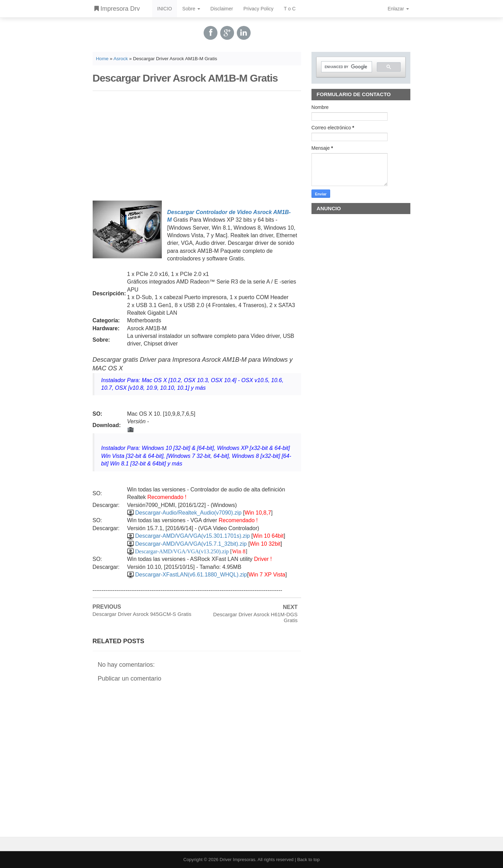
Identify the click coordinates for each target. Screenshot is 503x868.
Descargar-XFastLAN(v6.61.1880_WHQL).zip (191, 575)
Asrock (121, 59)
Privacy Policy (258, 9)
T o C (290, 9)
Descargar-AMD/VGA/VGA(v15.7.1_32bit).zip (191, 544)
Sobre (191, 9)
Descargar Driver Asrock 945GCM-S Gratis (142, 614)
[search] (346, 67)
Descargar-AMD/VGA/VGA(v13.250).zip (182, 551)
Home (102, 59)
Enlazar (398, 9)
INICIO (165, 9)
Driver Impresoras (237, 860)
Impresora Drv (117, 9)
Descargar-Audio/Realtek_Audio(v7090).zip (188, 513)
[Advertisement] (197, 145)
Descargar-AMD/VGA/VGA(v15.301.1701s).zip (193, 536)
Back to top (309, 860)
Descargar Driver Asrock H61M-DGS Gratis (255, 617)
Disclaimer (222, 9)
